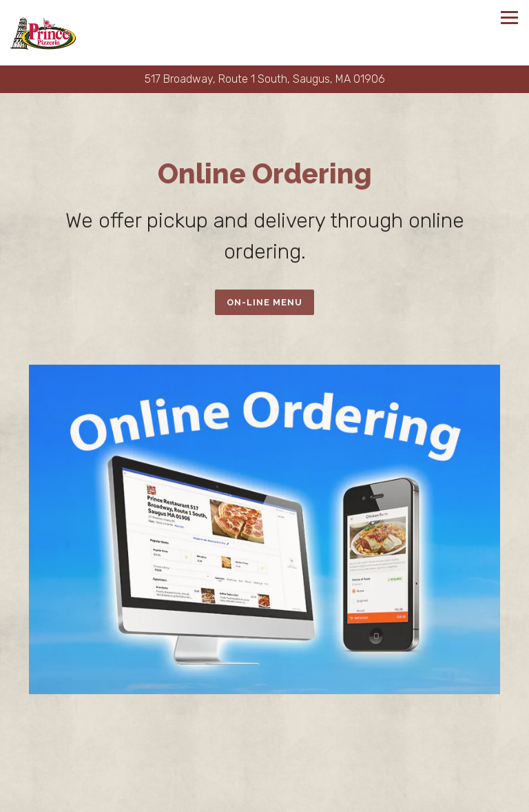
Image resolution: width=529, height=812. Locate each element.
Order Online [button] (264, 799)
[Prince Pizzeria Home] (43, 33)
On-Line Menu (264, 303)
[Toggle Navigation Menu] (509, 18)
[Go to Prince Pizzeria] (264, 79)
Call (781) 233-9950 (265, 773)
